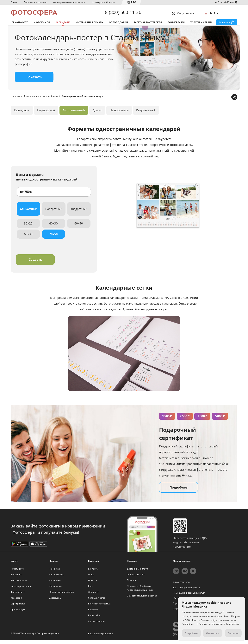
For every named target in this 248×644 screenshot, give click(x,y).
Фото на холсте (19, 584)
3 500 (202, 420)
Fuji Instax (55, 573)
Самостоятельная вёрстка (142, 600)
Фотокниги (42, 25)
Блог (91, 590)
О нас (14, 2)
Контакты (93, 573)
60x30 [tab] (28, 238)
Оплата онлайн (136, 579)
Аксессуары (55, 602)
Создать (35, 264)
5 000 (220, 420)
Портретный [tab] (54, 213)
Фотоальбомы (57, 579)
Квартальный (146, 114)
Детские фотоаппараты (62, 596)
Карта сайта (94, 619)
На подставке (119, 114)
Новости (93, 584)
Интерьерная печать (89, 25)
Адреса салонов (96, 625)
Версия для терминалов (100, 638)
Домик (97, 114)
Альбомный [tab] (29, 213)
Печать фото (20, 25)
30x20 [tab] (28, 227)
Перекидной (46, 114)
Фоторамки (55, 584)
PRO (134, 2)
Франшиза (94, 596)
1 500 (167, 420)
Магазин (225, 25)
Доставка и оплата (35, 2)
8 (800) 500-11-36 (123, 13)
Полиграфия (176, 25)
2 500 (185, 420)
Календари (63, 25)
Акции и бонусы (105, 2)
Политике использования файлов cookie (220, 624)
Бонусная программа (99, 608)
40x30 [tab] (53, 227)
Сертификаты (18, 608)
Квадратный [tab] (79, 213)
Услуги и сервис (201, 25)
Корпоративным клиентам (69, 2)
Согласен (233, 633)
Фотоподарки (118, 25)
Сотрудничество (97, 602)
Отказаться (213, 633)
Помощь (132, 584)
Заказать (34, 81)
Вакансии (93, 613)
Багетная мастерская (148, 25)
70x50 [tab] (53, 238)
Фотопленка (56, 590)
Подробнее (178, 491)
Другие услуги (18, 613)
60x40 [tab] (79, 227)
